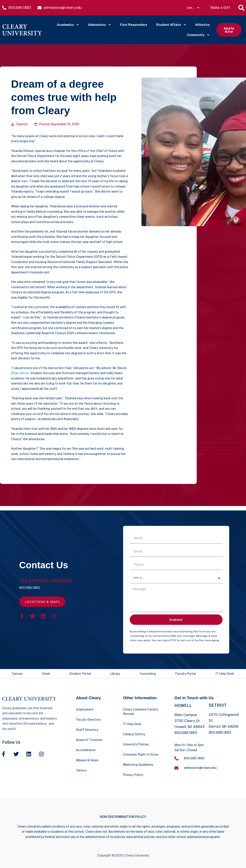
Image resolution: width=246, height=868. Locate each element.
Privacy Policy (133, 775)
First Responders (134, 25)
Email (46, 674)
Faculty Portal (186, 674)
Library (115, 674)
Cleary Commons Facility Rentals (140, 712)
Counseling (148, 674)
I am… (193, 8)
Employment (85, 709)
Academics (68, 25)
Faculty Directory (88, 720)
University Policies (136, 744)
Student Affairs (171, 25)
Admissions (100, 25)
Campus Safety (134, 734)
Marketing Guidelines (138, 765)
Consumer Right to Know (141, 754)
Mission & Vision (87, 760)
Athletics (202, 25)
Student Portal (80, 674)
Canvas (17, 674)
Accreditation (86, 750)
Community (198, 35)
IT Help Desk (225, 674)
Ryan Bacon (21, 373)
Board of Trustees (89, 740)
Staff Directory (87, 730)
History (81, 770)
